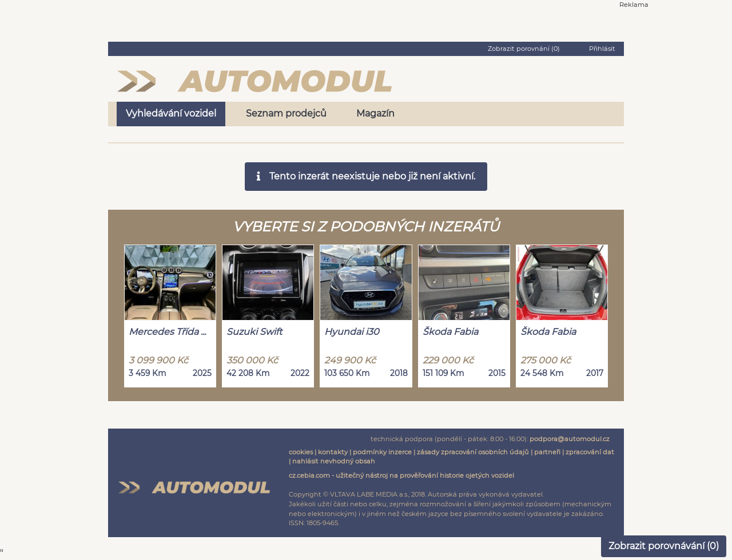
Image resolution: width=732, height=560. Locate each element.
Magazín (375, 113)
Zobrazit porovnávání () (664, 546)
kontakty (333, 452)
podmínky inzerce (382, 452)
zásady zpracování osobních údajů (473, 452)
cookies (301, 452)
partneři (547, 452)
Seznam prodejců (286, 113)
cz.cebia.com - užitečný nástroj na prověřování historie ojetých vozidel (401, 475)
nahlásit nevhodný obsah (334, 461)
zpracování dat (590, 452)
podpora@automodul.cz (570, 439)
